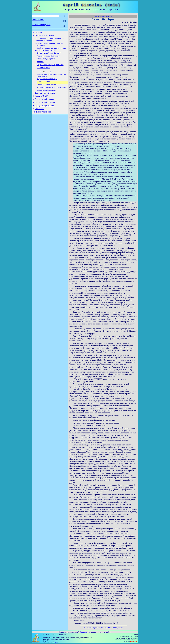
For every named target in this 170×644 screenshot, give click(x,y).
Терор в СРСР (41, 102)
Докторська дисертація (46, 62)
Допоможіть (85, 632)
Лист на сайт (38, 20)
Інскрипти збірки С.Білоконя (47, 89)
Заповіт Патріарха (44, 86)
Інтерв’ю (40, 65)
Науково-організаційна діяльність (50, 68)
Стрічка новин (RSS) (41, 25)
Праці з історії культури (45, 109)
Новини (38, 33)
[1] (50, 75)
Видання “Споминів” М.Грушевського (52, 92)
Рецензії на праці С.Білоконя (48, 58)
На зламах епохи (44, 72)
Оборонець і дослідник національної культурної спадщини (49, 41)
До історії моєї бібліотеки (45, 99)
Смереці (55, 642)
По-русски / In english (42, 120)
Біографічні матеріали (45, 36)
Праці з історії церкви (44, 113)
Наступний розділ (115, 627)
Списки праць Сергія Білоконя (49, 55)
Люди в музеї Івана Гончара (47, 83)
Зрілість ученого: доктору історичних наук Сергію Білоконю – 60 (50, 51)
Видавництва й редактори (47, 95)
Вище (104, 627)
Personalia (40, 116)
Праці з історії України (45, 106)
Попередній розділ (92, 627)
